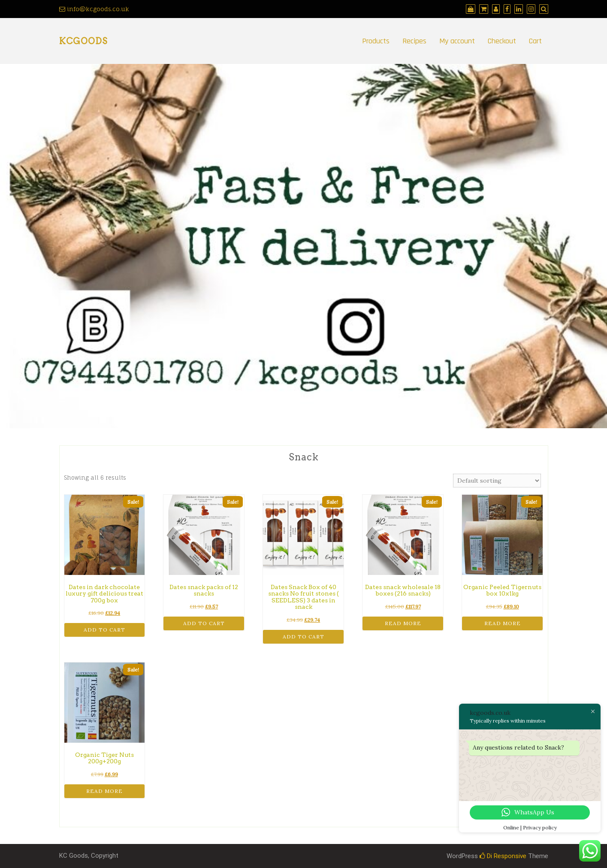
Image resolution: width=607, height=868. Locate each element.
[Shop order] (497, 481)
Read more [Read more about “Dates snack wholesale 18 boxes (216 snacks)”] (403, 623)
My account (457, 41)
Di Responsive (503, 856)
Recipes (414, 41)
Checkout (502, 41)
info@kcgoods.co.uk (94, 9)
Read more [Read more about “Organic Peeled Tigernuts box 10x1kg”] (503, 623)
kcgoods (83, 41)
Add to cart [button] (104, 630)
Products (376, 41)
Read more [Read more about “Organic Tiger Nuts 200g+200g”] (104, 791)
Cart (535, 41)
